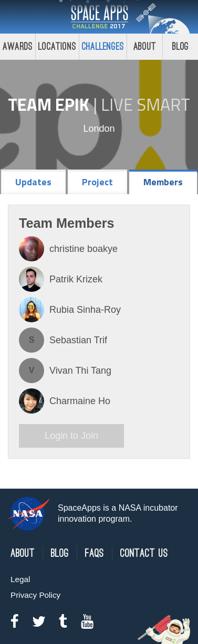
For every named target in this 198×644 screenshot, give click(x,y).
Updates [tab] (33, 182)
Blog (60, 553)
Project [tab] (97, 182)
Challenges (103, 46)
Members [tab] (163, 182)
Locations (57, 46)
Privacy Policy (35, 595)
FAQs (95, 553)
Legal (20, 579)
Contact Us (144, 553)
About (145, 46)
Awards (18, 46)
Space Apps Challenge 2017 (99, 17)
